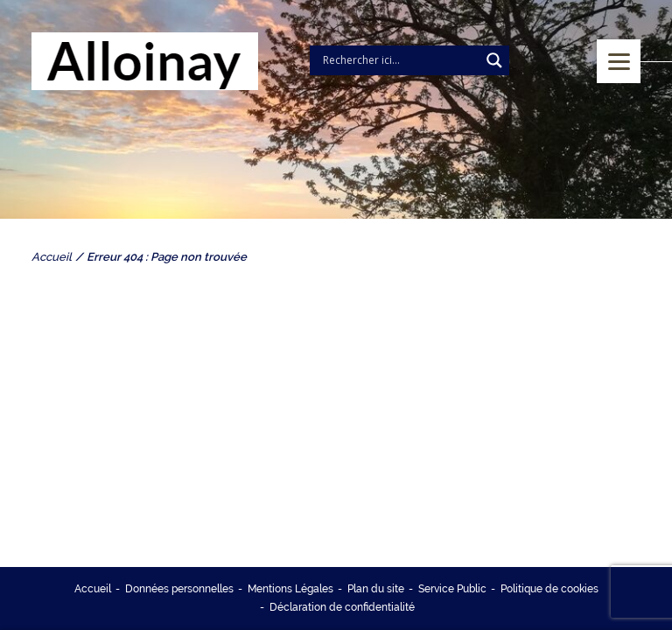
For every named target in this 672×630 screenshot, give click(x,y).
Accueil (93, 589)
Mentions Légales (290, 589)
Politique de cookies (549, 589)
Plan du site (376, 589)
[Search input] (399, 60)
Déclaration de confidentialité (342, 607)
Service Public (452, 589)
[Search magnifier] (494, 60)
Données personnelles (179, 589)
